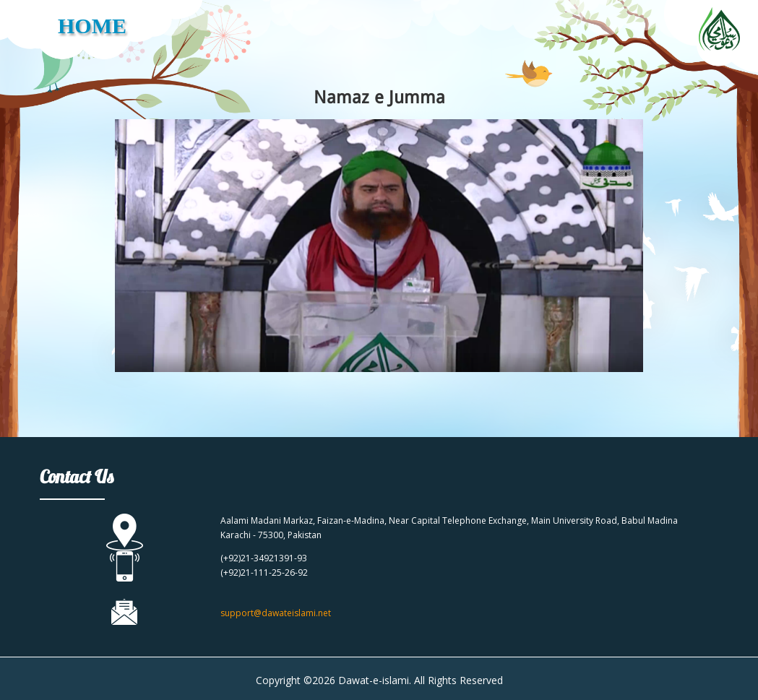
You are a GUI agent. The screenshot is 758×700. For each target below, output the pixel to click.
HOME (92, 26)
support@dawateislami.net (276, 613)
